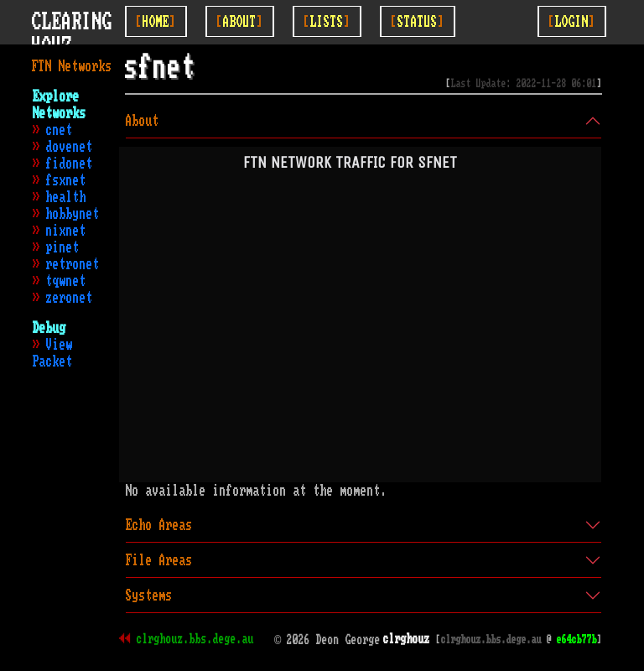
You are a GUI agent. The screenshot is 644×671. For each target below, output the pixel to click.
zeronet (70, 298)
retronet (73, 264)
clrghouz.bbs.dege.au (195, 639)
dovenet (70, 147)
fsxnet (66, 180)
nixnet (66, 231)
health (66, 197)
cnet (60, 130)
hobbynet (73, 214)
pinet (63, 247)
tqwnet (66, 281)
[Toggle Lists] (327, 21)
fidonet (70, 164)
